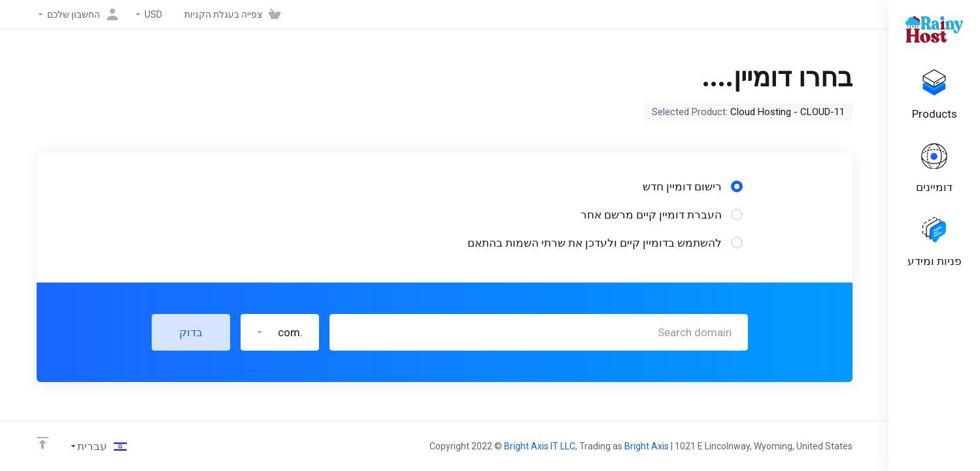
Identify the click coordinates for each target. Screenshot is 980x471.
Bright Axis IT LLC (540, 446)
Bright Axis (647, 446)
